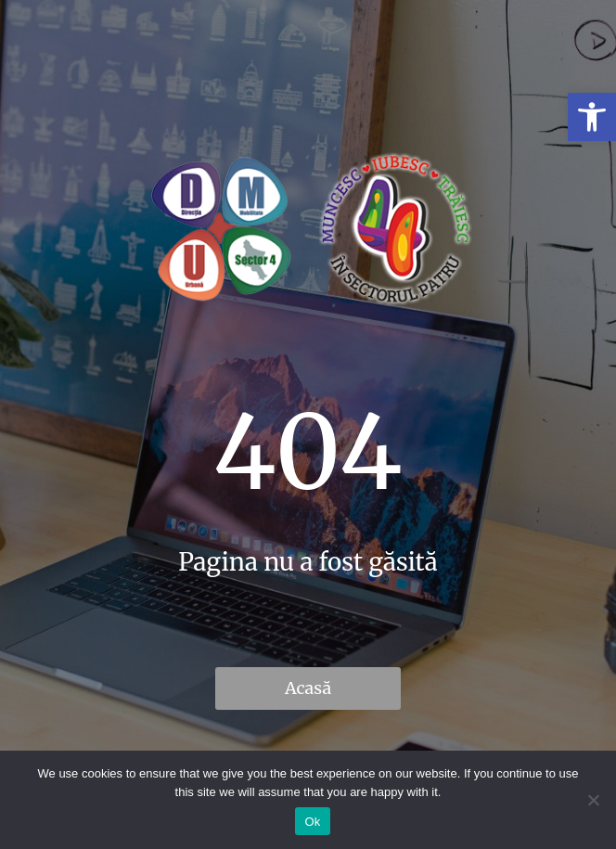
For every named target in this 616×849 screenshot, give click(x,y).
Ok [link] (312, 822)
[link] (592, 117)
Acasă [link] (308, 688)
